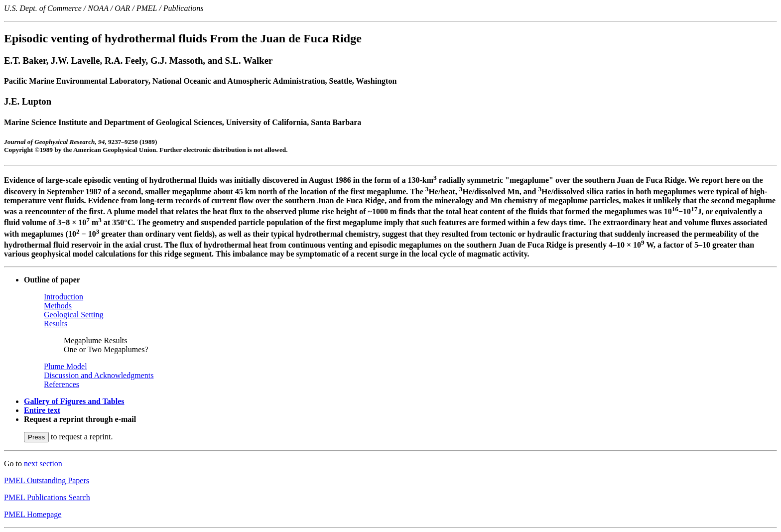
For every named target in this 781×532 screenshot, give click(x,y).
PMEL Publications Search (47, 497)
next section (43, 464)
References (62, 384)
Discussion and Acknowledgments (99, 375)
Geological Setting (74, 315)
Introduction (64, 297)
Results (56, 324)
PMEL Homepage (33, 514)
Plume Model (65, 366)
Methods (58, 306)
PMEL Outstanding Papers (47, 480)
